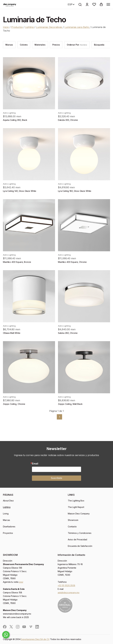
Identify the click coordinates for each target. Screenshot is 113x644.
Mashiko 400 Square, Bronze (17, 262)
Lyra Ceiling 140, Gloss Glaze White (20, 191)
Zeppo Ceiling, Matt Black (70, 404)
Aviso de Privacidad (77, 539)
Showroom (73, 520)
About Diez (8, 501)
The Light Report (76, 507)
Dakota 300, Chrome (68, 120)
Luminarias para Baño (77, 27)
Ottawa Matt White (12, 333)
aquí (21, 582)
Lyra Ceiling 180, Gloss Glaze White (75, 191)
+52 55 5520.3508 (66, 585)
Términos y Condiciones (80, 533)
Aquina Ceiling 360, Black (15, 120)
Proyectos (8, 533)
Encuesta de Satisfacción (80, 546)
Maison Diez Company (79, 514)
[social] (5, 627)
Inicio (6, 27)
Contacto (72, 527)
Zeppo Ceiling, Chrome (14, 404)
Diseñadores (9, 527)
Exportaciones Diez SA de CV (35, 639)
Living (6, 514)
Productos (17, 27)
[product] (29, 83)
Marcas (6, 520)
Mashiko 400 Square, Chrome (72, 262)
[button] (94, 4)
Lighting (29, 27)
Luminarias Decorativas (49, 27)
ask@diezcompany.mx (69, 593)
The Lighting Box (76, 501)
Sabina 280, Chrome (68, 333)
